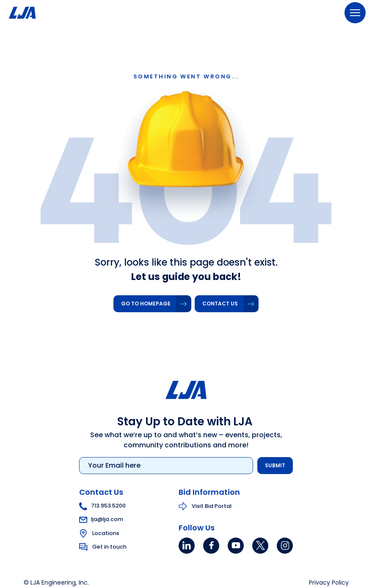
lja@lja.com (101, 519)
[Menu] (355, 13)
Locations (106, 533)
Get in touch (109, 546)
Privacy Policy (329, 582)
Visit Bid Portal (212, 506)
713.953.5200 (102, 506)
